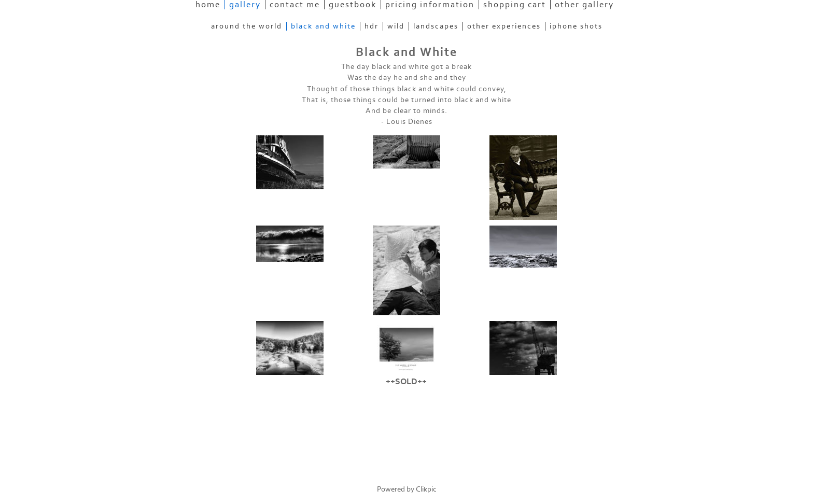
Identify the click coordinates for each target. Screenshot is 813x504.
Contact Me (295, 5)
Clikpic (426, 489)
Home (208, 5)
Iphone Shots (576, 26)
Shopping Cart (515, 5)
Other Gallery (584, 5)
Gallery (245, 5)
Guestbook (353, 5)
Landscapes (436, 26)
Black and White (323, 26)
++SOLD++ (406, 382)
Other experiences (504, 26)
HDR (372, 26)
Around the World (247, 26)
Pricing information (430, 5)
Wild (396, 26)
